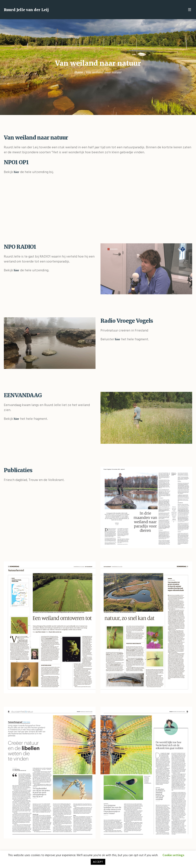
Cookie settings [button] (173, 855)
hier (17, 172)
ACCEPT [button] (98, 862)
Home (79, 72)
